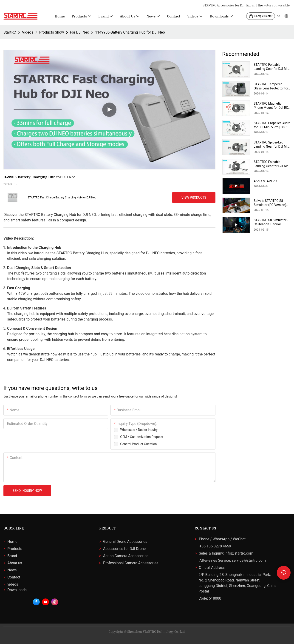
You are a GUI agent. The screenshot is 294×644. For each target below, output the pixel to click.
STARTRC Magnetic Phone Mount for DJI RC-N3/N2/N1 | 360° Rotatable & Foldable (271, 106)
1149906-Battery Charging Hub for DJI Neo (130, 32)
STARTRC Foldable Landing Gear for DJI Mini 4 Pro (272, 67)
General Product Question (138, 444)
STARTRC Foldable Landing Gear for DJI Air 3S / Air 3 (271, 164)
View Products (194, 197)
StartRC (10, 32)
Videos (28, 32)
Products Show (52, 32)
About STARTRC (265, 181)
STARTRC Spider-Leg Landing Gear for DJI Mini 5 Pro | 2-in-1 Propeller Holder (272, 145)
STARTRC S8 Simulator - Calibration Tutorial (271, 222)
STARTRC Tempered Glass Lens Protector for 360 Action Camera (271, 86)
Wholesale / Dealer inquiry (139, 430)
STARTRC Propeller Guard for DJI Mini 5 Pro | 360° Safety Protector (272, 125)
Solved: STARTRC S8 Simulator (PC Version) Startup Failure (270, 203)
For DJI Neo (79, 32)
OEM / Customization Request (142, 437)
